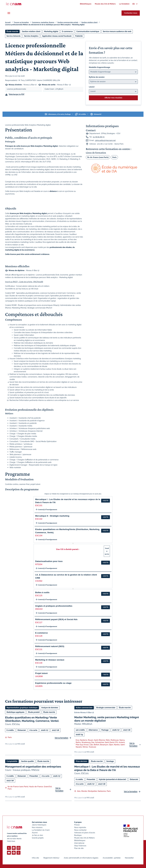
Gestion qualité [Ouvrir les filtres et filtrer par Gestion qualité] (27, 761)
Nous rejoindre (80, 827)
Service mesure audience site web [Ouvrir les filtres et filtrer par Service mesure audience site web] (117, 31)
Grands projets (38, 838)
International (79, 843)
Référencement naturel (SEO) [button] (50, 646)
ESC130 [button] (39, 663)
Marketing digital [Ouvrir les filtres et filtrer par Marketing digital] (51, 31)
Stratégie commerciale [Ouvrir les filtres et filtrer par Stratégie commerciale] (106, 708)
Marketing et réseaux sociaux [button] (50, 660)
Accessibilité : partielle (112, 858)
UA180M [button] (39, 676)
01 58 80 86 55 (99, 137)
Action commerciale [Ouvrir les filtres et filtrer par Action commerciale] (84, 708)
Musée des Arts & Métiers (84, 838)
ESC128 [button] (39, 636)
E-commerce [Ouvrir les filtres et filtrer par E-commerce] (67, 31)
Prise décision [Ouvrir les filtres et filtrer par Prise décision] (81, 761)
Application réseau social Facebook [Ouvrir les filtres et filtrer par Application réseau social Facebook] (57, 36)
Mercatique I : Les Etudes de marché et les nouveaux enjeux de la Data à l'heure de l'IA (107, 768)
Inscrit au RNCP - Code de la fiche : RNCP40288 (24, 282)
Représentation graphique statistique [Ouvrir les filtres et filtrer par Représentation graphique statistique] (22, 708)
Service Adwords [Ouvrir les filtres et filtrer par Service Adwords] (13, 36)
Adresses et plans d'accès (85, 833)
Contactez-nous (131, 13)
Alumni (35, 833)
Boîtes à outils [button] (42, 592)
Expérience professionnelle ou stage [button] (53, 683)
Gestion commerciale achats (68, 22)
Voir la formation (61, 738)
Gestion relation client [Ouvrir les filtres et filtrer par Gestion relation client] (31, 31)
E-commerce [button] (42, 633)
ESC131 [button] (39, 649)
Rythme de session (97, 77)
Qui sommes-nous (39, 822)
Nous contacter (80, 830)
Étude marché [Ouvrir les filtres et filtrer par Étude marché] (12, 31)
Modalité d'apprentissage (99, 67)
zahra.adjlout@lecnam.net (105, 140)
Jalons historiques (39, 825)
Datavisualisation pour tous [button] (49, 561)
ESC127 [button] (39, 622)
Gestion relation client (89, 22)
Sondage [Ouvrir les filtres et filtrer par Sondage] (110, 761)
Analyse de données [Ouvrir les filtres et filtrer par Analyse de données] (50, 708)
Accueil (8, 22)
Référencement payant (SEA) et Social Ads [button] (56, 619)
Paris (114, 157)
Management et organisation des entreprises (33, 767)
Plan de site (79, 848)
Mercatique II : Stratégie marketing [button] (52, 516)
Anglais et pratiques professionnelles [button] (54, 606)
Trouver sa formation (21, 22)
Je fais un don (37, 835)
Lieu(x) (92, 87)
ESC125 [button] (39, 596)
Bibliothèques (80, 840)
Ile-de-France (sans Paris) (98, 157)
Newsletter (129, 858)
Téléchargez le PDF (17, 94)
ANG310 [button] (39, 609)
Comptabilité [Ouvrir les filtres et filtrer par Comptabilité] (12, 761)
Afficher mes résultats (113, 98)
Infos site (35, 858)
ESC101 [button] (39, 505)
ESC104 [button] (39, 536)
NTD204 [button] (39, 564)
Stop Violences (80, 846)
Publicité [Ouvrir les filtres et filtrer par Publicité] (79, 36)
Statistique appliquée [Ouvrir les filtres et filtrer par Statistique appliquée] (15, 712)
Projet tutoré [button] (41, 673)
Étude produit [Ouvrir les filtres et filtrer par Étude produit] (34, 712)
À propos (78, 822)
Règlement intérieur (51, 858)
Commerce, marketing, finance (43, 22)
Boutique (78, 835)
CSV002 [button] (39, 581)
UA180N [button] (39, 686)
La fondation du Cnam (41, 830)
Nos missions (37, 827)
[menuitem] (86, 4)
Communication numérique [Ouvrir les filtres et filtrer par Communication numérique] (88, 31)
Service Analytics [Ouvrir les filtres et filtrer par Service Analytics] (31, 36)
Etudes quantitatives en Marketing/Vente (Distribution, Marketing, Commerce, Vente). (32, 719)
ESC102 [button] (39, 519)
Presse (77, 825)
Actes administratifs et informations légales (81, 858)
